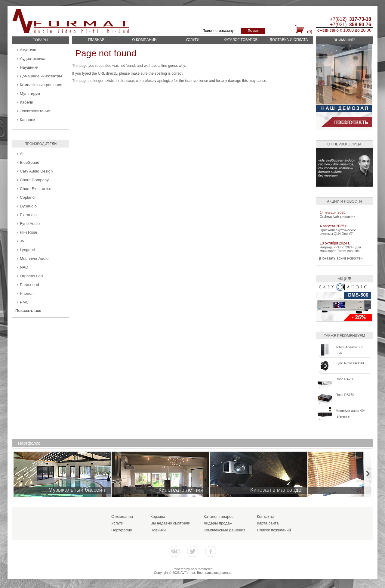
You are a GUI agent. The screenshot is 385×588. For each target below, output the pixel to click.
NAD (24, 267)
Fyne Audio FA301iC (351, 363)
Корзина (158, 516)
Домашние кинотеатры (41, 76)
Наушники (29, 67)
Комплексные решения (41, 85)
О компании (144, 40)
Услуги (193, 40)
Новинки (158, 530)
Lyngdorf (28, 250)
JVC (24, 241)
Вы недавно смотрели (170, 523)
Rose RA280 (345, 379)
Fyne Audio (30, 224)
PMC (24, 302)
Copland (27, 197)
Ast (23, 154)
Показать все (28, 311)
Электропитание (35, 111)
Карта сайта (268, 523)
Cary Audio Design (36, 171)
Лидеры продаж (218, 523)
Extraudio (28, 215)
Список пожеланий (274, 530)
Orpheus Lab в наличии (337, 216)
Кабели (26, 102)
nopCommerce (202, 569)
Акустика (28, 50)
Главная (96, 40)
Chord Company (34, 180)
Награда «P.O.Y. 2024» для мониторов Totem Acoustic (340, 249)
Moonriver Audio (34, 258)
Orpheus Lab (31, 276)
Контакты (265, 516)
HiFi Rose (29, 232)
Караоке (27, 120)
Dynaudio (28, 206)
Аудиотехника (32, 59)
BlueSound (30, 162)
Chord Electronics (35, 189)
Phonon (27, 293)
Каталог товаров (240, 40)
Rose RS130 (345, 395)
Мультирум (30, 93)
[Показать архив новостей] (341, 258)
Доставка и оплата (289, 40)
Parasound (29, 285)
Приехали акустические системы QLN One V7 (338, 232)
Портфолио (122, 530)
